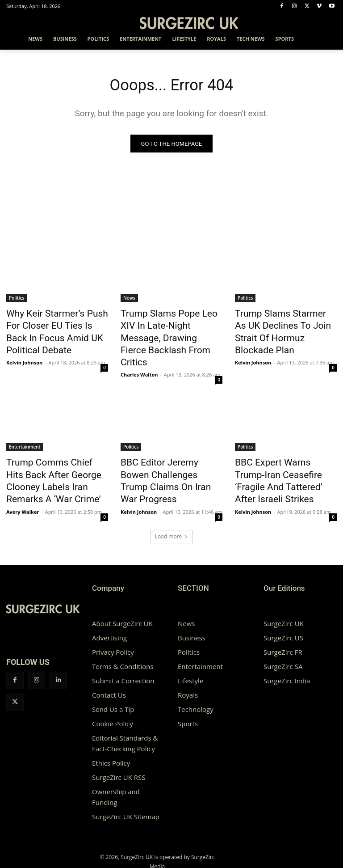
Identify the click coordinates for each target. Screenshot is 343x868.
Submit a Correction (123, 652)
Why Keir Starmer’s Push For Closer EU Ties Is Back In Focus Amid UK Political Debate (54, 330)
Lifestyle (190, 652)
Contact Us (109, 666)
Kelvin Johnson (24, 355)
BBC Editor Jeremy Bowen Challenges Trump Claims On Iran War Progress (169, 452)
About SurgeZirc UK (122, 595)
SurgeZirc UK (284, 595)
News (129, 300)
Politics (17, 300)
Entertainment (25, 428)
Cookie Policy (113, 695)
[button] (326, 39)
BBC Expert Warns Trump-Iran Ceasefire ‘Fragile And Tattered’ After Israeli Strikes (285, 452)
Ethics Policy (111, 734)
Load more (172, 508)
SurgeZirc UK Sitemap (126, 788)
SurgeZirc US (283, 609)
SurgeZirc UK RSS (119, 749)
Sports (188, 695)
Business (192, 609)
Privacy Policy (113, 623)
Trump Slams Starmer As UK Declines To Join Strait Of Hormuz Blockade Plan (283, 325)
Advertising (109, 609)
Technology (196, 681)
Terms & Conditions (123, 638)
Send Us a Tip (113, 681)
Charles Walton (139, 345)
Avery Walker (23, 483)
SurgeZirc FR (283, 623)
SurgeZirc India (287, 652)
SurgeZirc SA (283, 638)
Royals (188, 666)
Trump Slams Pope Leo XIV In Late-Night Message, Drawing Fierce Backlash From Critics (171, 325)
